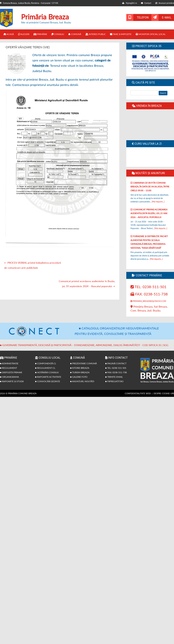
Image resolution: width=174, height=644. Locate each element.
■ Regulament (8, 368)
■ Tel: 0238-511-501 (116, 368)
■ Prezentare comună (83, 363)
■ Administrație (9, 363)
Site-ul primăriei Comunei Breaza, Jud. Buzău (46, 22)
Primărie (40, 34)
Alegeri (24, 34)
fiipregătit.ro (130, 3)
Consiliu (58, 34)
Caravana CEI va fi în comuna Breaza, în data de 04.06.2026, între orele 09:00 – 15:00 (150, 187)
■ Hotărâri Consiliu (47, 372)
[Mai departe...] (158, 202)
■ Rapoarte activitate (48, 377)
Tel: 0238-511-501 (148, 287)
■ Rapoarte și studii (12, 381)
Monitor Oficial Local (151, 34)
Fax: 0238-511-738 (149, 294)
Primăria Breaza (45, 17)
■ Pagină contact (116, 363)
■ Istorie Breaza (80, 368)
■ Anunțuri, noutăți (82, 381)
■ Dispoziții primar (11, 372)
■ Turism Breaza (80, 372)
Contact (146, 3)
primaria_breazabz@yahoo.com (148, 301)
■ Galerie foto (79, 377)
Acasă (9, 34)
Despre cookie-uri (164, 393)
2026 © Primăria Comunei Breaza (18, 393)
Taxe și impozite (121, 34)
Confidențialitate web (138, 393)
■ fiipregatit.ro (114, 381)
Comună (75, 34)
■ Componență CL (46, 363)
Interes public (96, 34)
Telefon (143, 17)
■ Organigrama (9, 377)
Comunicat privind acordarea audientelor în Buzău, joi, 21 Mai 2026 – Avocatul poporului (149, 213)
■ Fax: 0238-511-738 (116, 372)
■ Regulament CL (45, 368)
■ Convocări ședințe (48, 381)
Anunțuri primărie (165, 3)
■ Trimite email (114, 377)
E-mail (167, 17)
